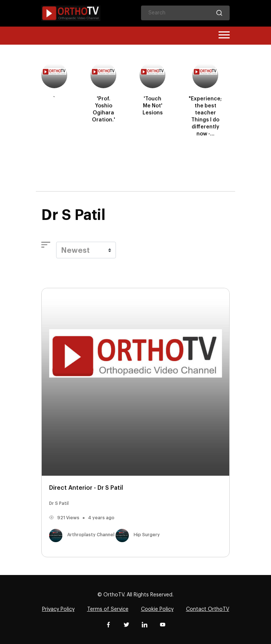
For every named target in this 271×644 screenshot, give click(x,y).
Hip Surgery (138, 535)
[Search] (185, 13)
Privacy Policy (58, 609)
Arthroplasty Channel (82, 535)
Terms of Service (108, 609)
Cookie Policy (157, 609)
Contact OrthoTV (208, 609)
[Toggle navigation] (224, 36)
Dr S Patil (59, 503)
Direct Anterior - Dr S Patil (86, 488)
